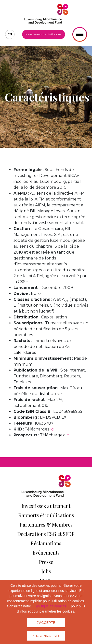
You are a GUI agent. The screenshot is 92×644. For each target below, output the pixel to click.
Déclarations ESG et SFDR (46, 534)
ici (52, 429)
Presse (46, 562)
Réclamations (46, 543)
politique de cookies (51, 606)
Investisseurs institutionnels (44, 34)
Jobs (46, 571)
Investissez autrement (46, 506)
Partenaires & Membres (46, 524)
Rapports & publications (46, 515)
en (10, 34)
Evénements (46, 552)
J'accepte (46, 623)
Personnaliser (46, 636)
